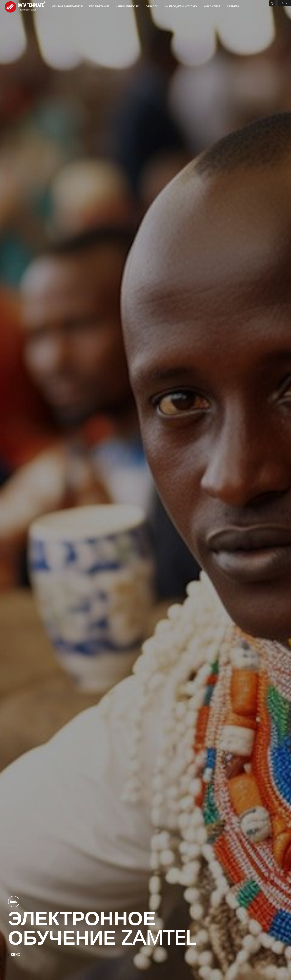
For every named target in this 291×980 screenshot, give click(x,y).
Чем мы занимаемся (67, 7)
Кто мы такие (99, 7)
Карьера (233, 7)
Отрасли (152, 7)
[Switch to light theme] (272, 3)
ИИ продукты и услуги (181, 7)
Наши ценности (127, 7)
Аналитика (212, 7)
